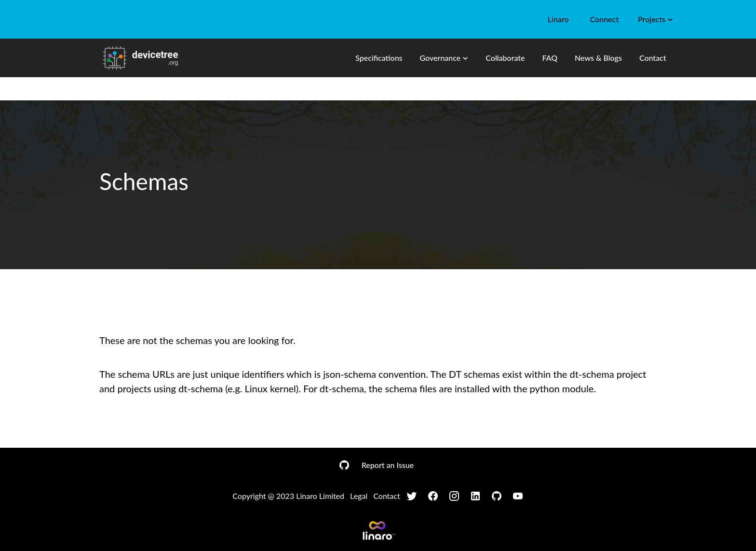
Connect (604, 19)
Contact (653, 58)
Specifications (379, 58)
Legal (359, 496)
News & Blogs (598, 58)
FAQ (550, 58)
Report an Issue (388, 465)
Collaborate (505, 58)
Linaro (558, 19)
